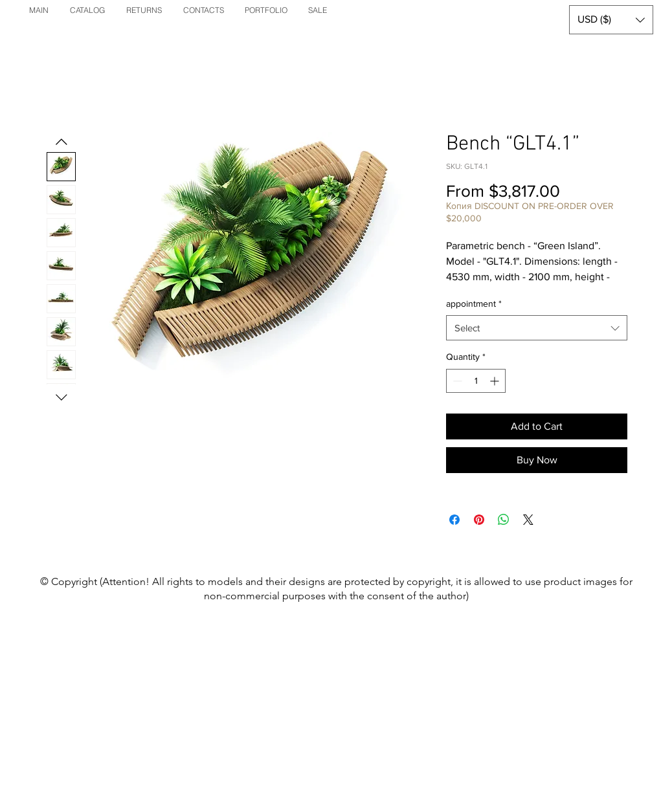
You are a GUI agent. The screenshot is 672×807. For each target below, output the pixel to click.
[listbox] (611, 20)
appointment (474, 304)
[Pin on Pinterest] (479, 520)
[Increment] (496, 381)
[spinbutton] (476, 381)
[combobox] (537, 328)
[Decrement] (456, 381)
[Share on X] (528, 520)
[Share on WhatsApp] (504, 520)
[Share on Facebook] (454, 520)
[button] (611, 20)
